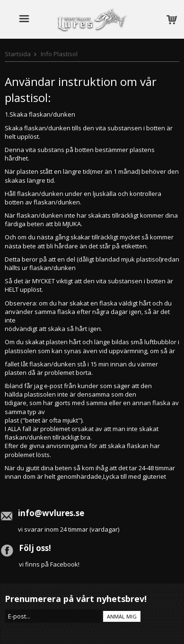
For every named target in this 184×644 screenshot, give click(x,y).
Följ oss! (35, 548)
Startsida (18, 54)
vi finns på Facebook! (49, 564)
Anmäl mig (122, 616)
